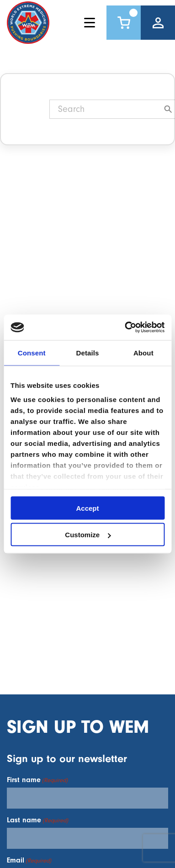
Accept (87, 508)
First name (37, 780)
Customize (88, 535)
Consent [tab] (32, 352)
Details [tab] (88, 352)
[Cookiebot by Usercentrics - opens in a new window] (125, 328)
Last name (37, 820)
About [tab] (143, 352)
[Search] (108, 109)
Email (29, 860)
